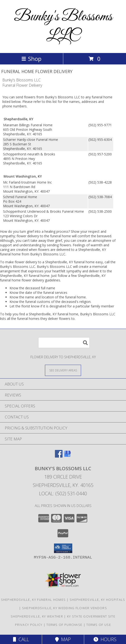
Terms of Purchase (64, 625)
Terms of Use (99, 625)
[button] (63, 548)
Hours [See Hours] (105, 639)
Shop (31, 59)
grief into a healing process (48, 231)
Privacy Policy (29, 625)
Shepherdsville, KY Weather (37, 616)
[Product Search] (64, 343)
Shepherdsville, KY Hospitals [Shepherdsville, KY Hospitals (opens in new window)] (97, 600)
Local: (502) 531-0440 (63, 494)
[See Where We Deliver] (63, 370)
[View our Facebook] (59, 456)
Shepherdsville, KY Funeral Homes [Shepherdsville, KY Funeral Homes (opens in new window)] (33, 600)
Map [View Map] (63, 639)
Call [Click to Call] (21, 639)
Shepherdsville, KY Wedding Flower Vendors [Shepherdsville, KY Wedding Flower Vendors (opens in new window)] (65, 608)
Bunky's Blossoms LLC (63, 26)
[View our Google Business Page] (67, 456)
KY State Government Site (91, 616)
